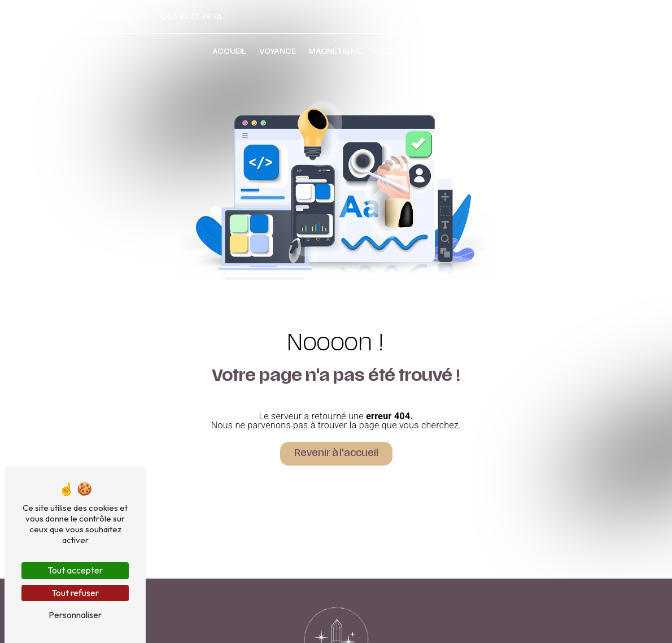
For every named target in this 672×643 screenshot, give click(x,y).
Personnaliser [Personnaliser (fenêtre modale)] (75, 615)
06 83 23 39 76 (191, 16)
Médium (390, 54)
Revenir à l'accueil (336, 454)
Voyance (278, 54)
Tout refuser (75, 593)
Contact (440, 54)
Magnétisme (335, 54)
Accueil (229, 54)
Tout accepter (75, 570)
